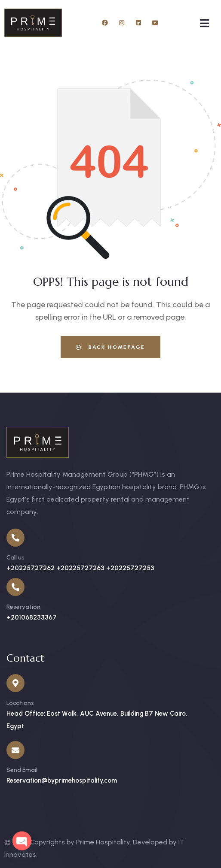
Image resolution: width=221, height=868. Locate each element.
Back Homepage (110, 347)
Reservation (23, 607)
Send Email (22, 770)
